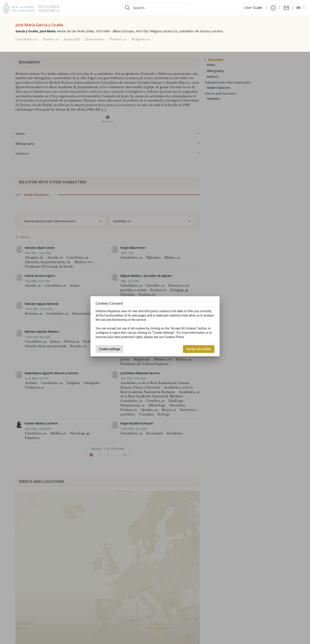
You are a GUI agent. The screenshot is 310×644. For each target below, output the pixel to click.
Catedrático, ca (26, 39)
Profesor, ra (118, 39)
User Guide (254, 8)
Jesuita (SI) (72, 39)
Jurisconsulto (95, 39)
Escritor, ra (50, 39)
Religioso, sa (141, 39)
